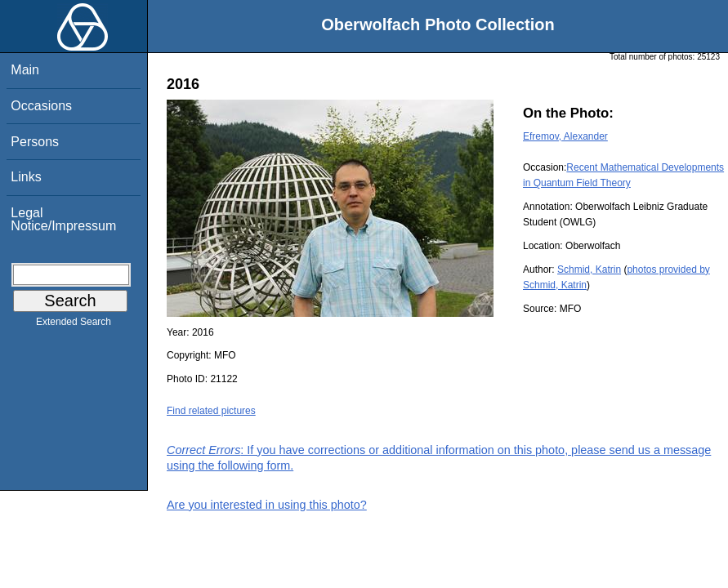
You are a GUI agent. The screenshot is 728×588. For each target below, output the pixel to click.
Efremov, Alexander (565, 136)
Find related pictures (211, 411)
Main (25, 70)
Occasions (41, 106)
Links (26, 177)
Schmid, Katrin (589, 269)
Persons (35, 142)
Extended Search (74, 325)
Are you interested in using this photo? (267, 505)
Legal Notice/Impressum (63, 219)
